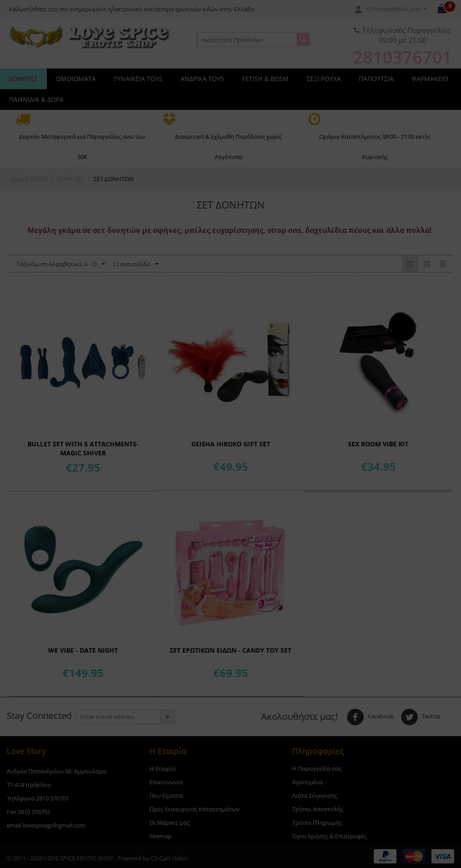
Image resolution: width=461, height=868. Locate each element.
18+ (318, 143)
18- (143, 143)
